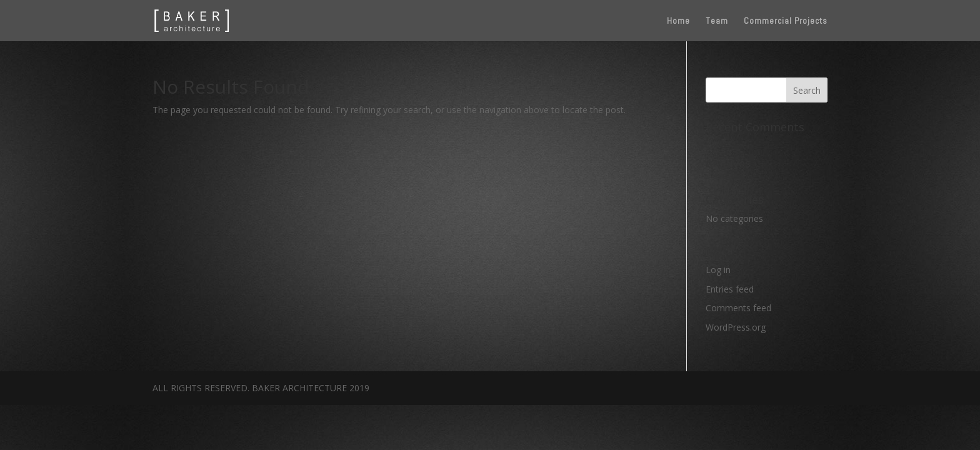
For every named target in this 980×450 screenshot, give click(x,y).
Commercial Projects (786, 21)
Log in (718, 270)
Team (717, 21)
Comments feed (738, 308)
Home (678, 21)
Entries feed (730, 289)
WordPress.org (736, 327)
